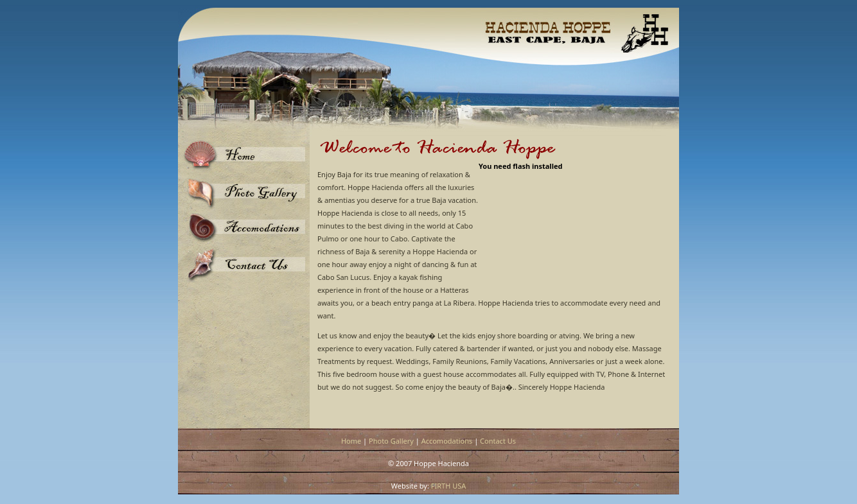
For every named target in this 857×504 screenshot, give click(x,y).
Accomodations (447, 441)
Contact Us (498, 441)
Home (351, 441)
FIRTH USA (449, 486)
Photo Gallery (391, 441)
